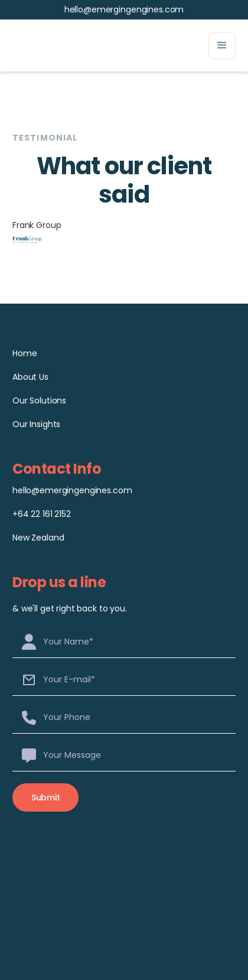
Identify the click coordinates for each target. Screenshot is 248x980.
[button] (222, 45)
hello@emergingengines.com (124, 9)
